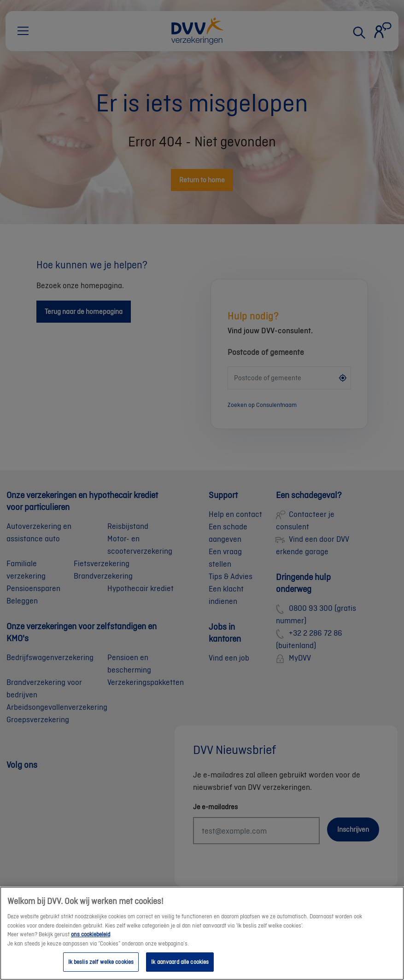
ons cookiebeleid (91, 944)
